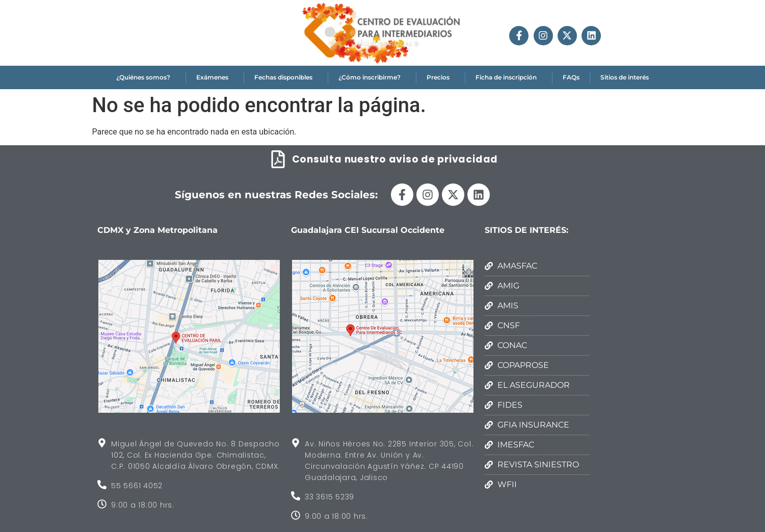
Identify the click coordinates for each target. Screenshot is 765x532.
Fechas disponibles (286, 77)
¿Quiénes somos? (146, 77)
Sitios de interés (625, 77)
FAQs (571, 77)
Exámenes (215, 77)
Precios (441, 77)
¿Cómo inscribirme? (372, 77)
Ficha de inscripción (509, 77)
